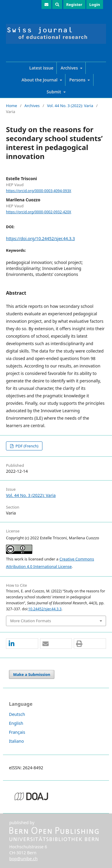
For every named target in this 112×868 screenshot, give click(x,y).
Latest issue (41, 68)
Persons (78, 80)
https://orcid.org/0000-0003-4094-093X (39, 191)
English (16, 723)
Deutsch (17, 714)
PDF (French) (26, 446)
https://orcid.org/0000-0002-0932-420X (39, 212)
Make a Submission (32, 674)
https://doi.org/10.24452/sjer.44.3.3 (40, 238)
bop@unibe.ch (23, 859)
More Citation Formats (31, 621)
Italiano (16, 741)
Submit (54, 92)
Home (11, 106)
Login (95, 4)
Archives (70, 68)
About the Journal (40, 80)
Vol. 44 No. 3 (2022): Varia (70, 106)
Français (17, 732)
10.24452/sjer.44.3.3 (45, 609)
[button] (22, 644)
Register (74, 4)
